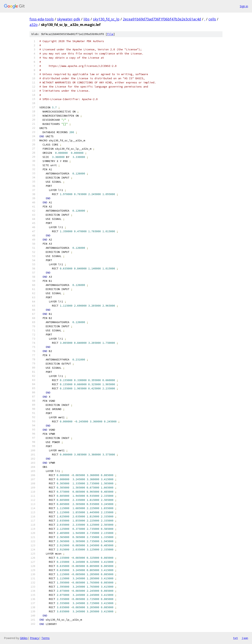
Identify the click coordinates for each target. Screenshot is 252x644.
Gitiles (24, 638)
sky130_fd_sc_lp (106, 19)
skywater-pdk (69, 19)
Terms (45, 638)
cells (212, 19)
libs (87, 19)
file (110, 34)
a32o (34, 25)
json (245, 638)
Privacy (34, 638)
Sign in (244, 6)
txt (235, 638)
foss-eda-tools (42, 19)
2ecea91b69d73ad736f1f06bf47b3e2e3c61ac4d (162, 19)
